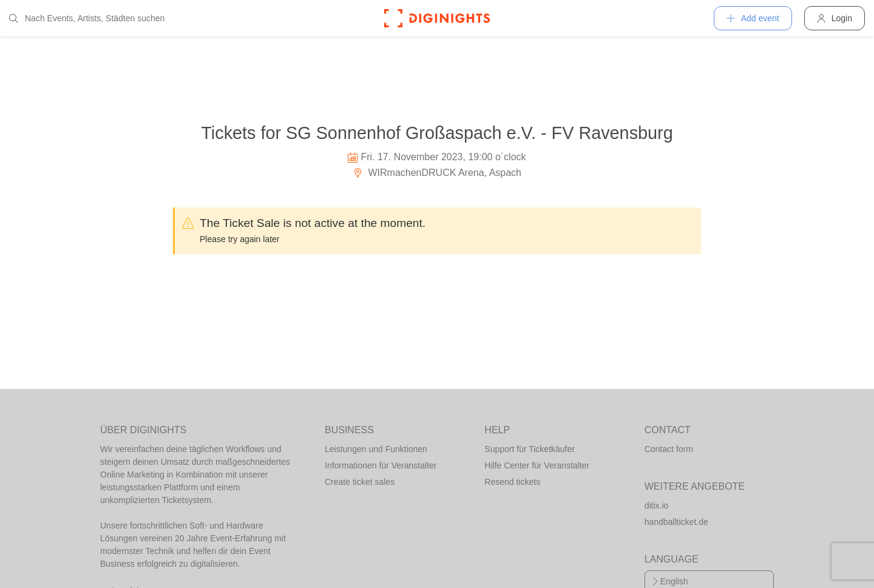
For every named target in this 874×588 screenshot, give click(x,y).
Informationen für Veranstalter (381, 465)
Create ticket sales (360, 482)
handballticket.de (676, 522)
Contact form (669, 449)
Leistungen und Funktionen (376, 449)
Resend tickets (512, 482)
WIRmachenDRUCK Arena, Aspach (437, 173)
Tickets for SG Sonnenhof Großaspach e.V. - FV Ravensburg (437, 133)
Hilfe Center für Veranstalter (537, 465)
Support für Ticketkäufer (530, 449)
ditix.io (657, 505)
